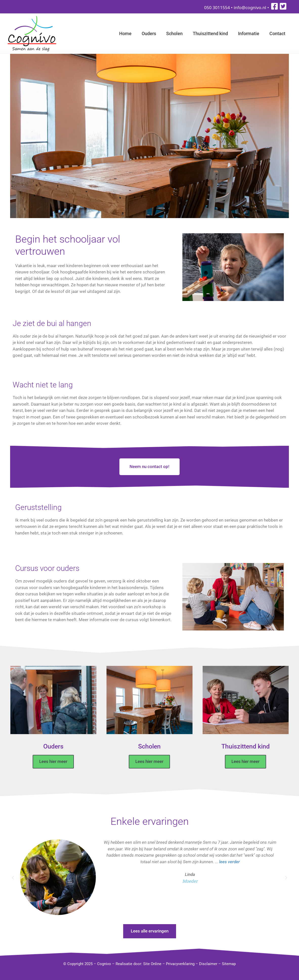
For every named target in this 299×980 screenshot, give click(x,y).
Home (125, 33)
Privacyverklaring (180, 964)
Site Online (152, 964)
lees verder (229, 861)
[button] (13, 878)
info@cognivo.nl (250, 7)
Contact (277, 33)
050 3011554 (217, 7)
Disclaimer (208, 964)
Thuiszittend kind (210, 33)
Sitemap (229, 964)
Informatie (249, 33)
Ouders (149, 33)
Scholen (174, 33)
